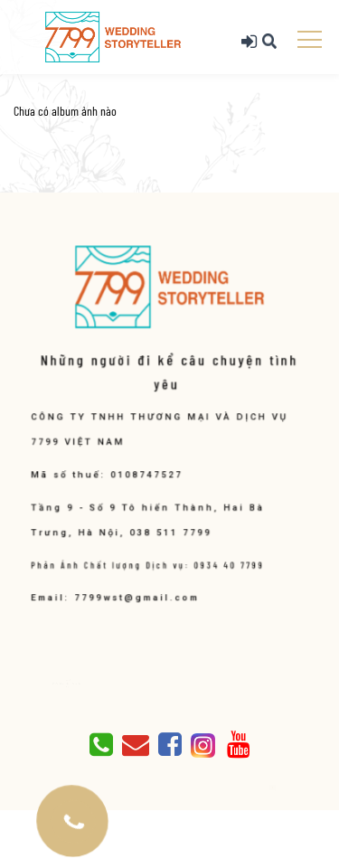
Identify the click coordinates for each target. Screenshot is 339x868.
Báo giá (79, 684)
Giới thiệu (60, 684)
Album (73, 684)
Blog (84, 684)
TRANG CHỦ (71, 680)
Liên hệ (71, 686)
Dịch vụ (67, 684)
